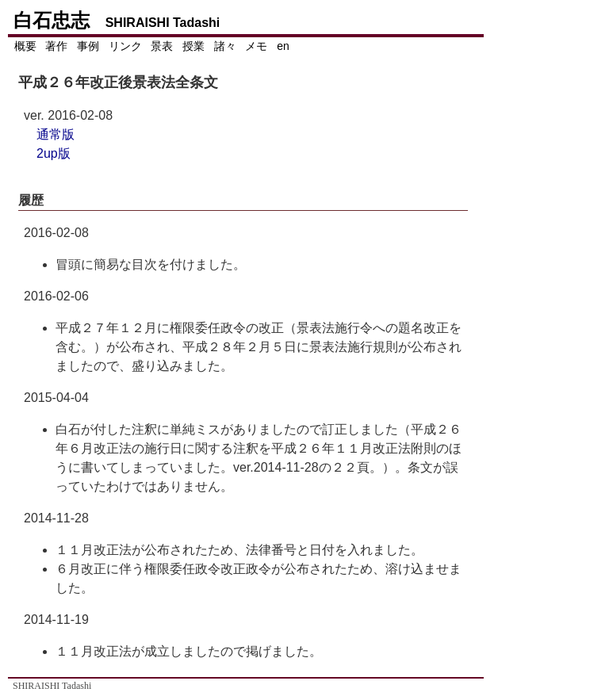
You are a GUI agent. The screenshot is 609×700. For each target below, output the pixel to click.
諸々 (225, 46)
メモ (256, 46)
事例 (88, 46)
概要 (25, 46)
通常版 (56, 134)
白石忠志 (116, 20)
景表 (162, 46)
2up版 (54, 153)
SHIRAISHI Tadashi (52, 686)
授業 (193, 46)
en (283, 46)
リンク (125, 46)
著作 (56, 46)
